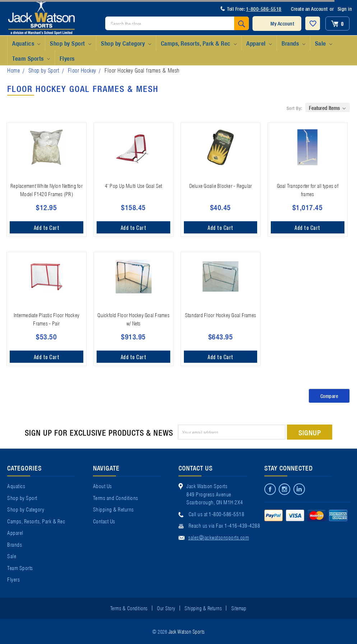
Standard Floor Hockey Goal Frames (221, 315)
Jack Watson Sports (187, 631)
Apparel (259, 43)
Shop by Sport (71, 43)
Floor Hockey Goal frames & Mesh (142, 70)
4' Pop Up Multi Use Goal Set (134, 185)
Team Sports (31, 59)
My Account (282, 23)
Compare (329, 396)
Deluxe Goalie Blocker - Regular (221, 185)
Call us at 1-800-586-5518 (217, 514)
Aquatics (26, 43)
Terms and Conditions (116, 497)
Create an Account (309, 9)
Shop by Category (126, 43)
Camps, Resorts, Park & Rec (199, 43)
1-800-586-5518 (264, 9)
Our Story (166, 608)
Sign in (345, 9)
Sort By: (295, 108)
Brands (293, 43)
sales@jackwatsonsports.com (219, 537)
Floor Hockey (82, 70)
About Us (103, 486)
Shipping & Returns (113, 509)
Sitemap (239, 608)
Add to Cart (47, 227)
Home (13, 70)
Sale (324, 43)
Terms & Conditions (129, 608)
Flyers (67, 58)
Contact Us (104, 521)
